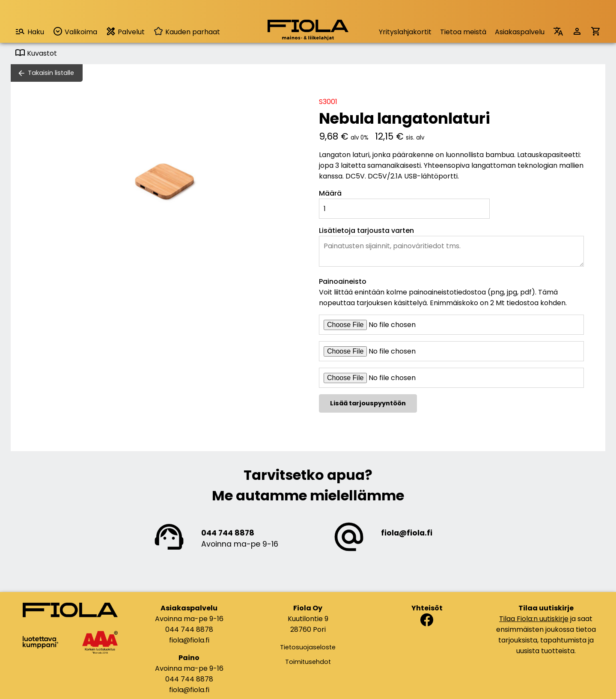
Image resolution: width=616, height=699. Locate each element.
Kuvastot (36, 53)
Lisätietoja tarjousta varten (366, 231)
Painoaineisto (343, 281)
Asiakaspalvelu (520, 32)
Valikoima (75, 31)
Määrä (330, 193)
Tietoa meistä (463, 32)
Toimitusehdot (308, 662)
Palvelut (125, 31)
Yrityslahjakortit (405, 32)
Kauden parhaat (187, 32)
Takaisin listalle (51, 73)
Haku (30, 31)
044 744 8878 (228, 533)
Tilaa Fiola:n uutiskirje (534, 619)
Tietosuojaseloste (308, 647)
